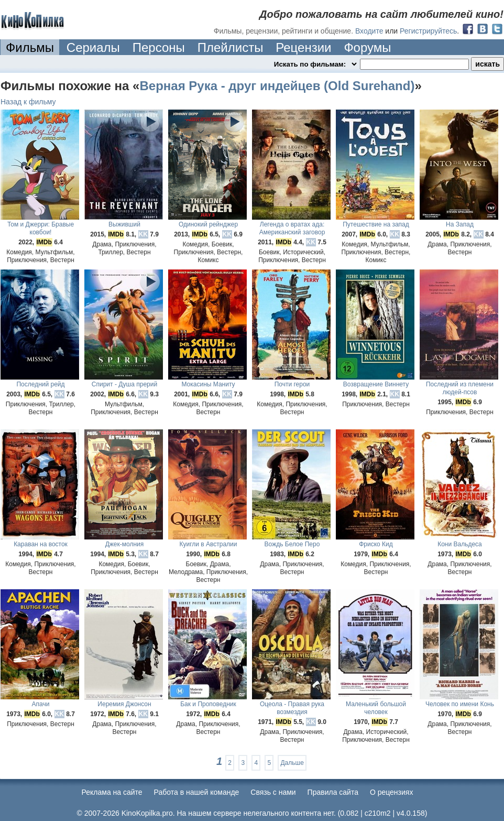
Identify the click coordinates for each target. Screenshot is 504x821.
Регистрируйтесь (428, 31)
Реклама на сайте (112, 792)
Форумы (367, 47)
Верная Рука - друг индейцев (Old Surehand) (277, 86)
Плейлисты (231, 47)
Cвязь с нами (273, 792)
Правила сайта (333, 792)
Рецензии (303, 47)
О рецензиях (392, 792)
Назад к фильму (28, 102)
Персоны (159, 47)
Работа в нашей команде (197, 792)
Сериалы (93, 47)
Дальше (292, 763)
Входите (369, 31)
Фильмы (30, 47)
